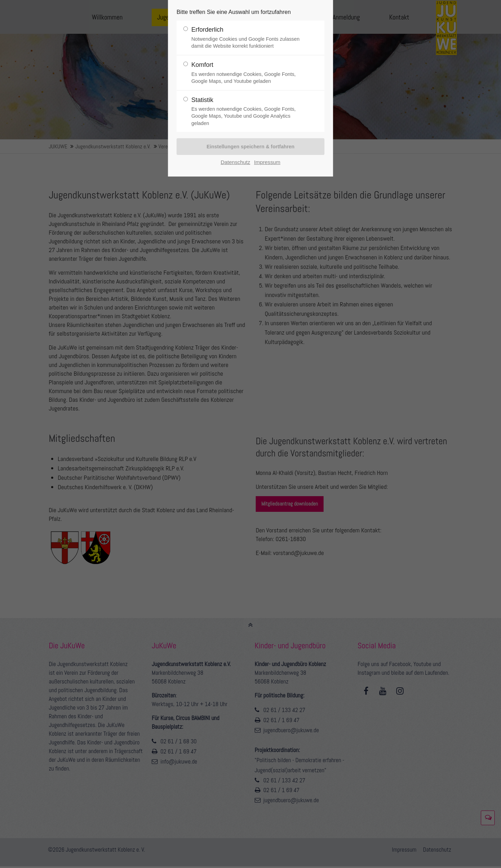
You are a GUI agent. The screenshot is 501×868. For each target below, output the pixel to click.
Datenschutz (235, 162)
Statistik (248, 112)
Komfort (248, 73)
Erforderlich (248, 38)
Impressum (267, 162)
